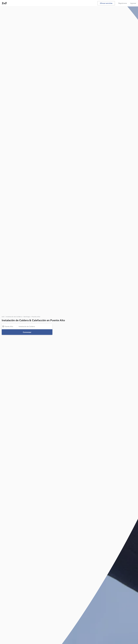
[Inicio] (4, 3)
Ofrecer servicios (106, 3)
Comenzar (27, 332)
